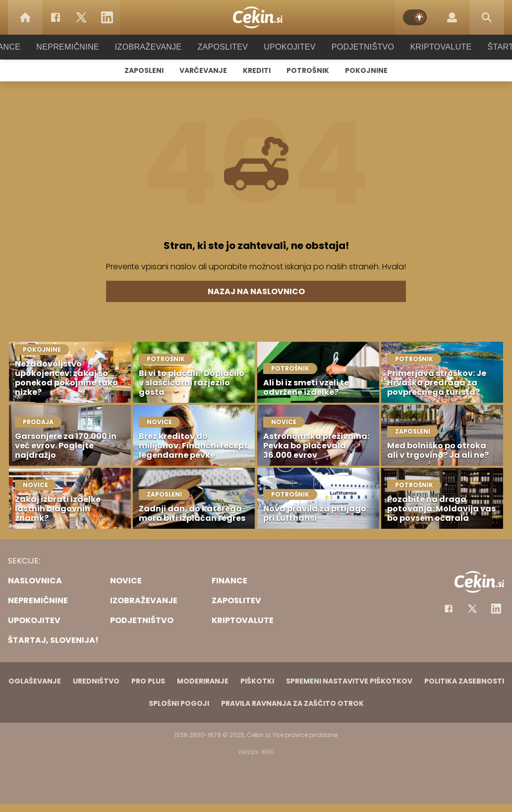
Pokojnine (366, 70)
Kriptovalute (431, 47)
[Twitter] (81, 17)
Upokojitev (287, 47)
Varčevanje (203, 70)
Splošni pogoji (179, 703)
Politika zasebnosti (464, 681)
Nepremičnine (78, 47)
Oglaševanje (35, 681)
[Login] (452, 17)
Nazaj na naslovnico (256, 291)
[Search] (487, 17)
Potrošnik (308, 70)
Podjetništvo (357, 47)
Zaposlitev (223, 47)
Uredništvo (96, 681)
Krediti (257, 70)
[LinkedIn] (107, 17)
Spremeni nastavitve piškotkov (349, 681)
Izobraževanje (153, 47)
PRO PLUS (148, 681)
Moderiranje (203, 681)
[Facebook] (56, 17)
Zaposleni (144, 70)
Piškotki (257, 681)
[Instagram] (496, 609)
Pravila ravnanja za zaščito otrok (292, 703)
